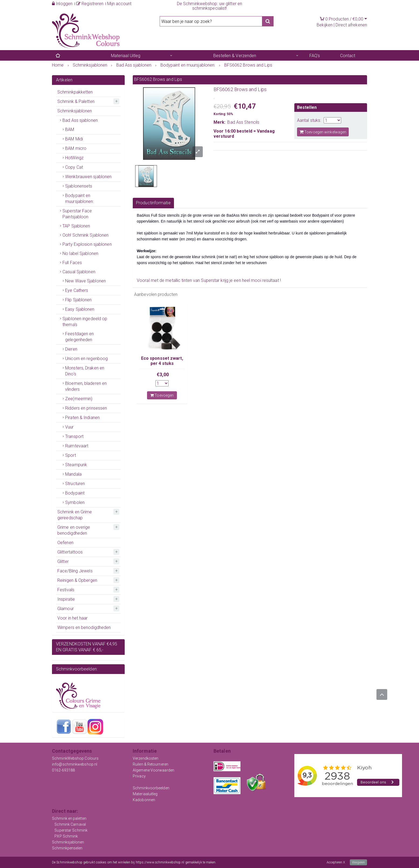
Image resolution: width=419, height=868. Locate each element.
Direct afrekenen (351, 25)
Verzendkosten (146, 758)
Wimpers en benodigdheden (84, 627)
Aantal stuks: (309, 120)
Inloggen (62, 4)
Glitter (63, 561)
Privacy (139, 776)
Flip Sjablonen (78, 300)
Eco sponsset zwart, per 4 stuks (162, 361)
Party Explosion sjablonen (87, 244)
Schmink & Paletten (76, 101)
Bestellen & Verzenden (235, 56)
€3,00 (163, 374)
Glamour (66, 609)
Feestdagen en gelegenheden (79, 337)
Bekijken (325, 25)
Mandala (73, 474)
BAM (70, 129)
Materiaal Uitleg (126, 56)
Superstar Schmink (71, 830)
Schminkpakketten (75, 92)
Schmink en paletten (69, 818)
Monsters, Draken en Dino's (85, 371)
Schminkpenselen (67, 848)
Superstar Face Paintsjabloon (77, 214)
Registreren (90, 4)
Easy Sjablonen (80, 309)
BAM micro (76, 148)
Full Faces (72, 263)
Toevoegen (162, 395)
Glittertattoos (70, 552)
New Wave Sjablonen (85, 281)
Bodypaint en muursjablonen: (79, 198)
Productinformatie (153, 203)
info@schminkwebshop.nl (75, 764)
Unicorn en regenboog (86, 359)
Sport (71, 455)
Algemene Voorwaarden (153, 770)
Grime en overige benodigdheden (74, 530)
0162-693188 (63, 770)
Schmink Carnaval (70, 824)
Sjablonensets (79, 186)
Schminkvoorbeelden (151, 788)
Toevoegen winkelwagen (323, 132)
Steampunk (76, 465)
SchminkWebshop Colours (75, 758)
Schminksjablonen (75, 111)
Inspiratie (66, 599)
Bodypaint (75, 493)
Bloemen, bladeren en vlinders (86, 386)
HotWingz (74, 158)
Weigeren (358, 862)
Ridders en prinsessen (86, 408)
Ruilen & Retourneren (151, 764)
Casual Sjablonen (79, 272)
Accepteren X (336, 862)
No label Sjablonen (80, 253)
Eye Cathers (77, 290)
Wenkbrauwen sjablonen (88, 177)
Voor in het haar (73, 618)
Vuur (69, 427)
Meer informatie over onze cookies (241, 862)
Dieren (71, 349)
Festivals (66, 590)
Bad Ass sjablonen (80, 120)
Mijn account (119, 4)
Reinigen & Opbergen (77, 580)
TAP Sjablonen (76, 226)
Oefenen (65, 543)
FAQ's (315, 56)
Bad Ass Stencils (243, 122)
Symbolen (75, 502)
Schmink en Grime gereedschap (75, 515)
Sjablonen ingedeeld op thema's (85, 322)
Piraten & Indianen (82, 418)
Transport (74, 436)
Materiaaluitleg (145, 794)
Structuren (75, 484)
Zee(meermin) (79, 399)
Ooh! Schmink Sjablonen (85, 235)
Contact (348, 56)
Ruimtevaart (77, 446)
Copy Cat (74, 167)
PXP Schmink (66, 836)
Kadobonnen (144, 800)
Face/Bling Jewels (75, 571)
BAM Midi (74, 139)
